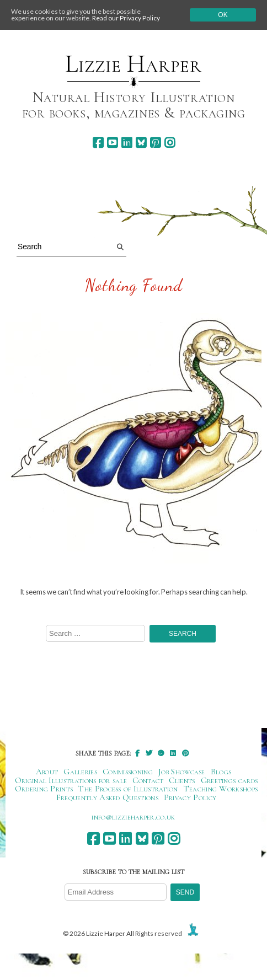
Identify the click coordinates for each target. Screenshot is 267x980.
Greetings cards (229, 780)
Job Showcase (182, 772)
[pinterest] (155, 143)
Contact (148, 780)
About (47, 772)
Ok (223, 15)
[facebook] (98, 143)
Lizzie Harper (133, 64)
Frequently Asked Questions (107, 797)
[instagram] (170, 143)
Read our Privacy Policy (126, 18)
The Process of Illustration (128, 789)
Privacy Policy (190, 797)
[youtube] (112, 143)
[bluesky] (141, 143)
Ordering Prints (44, 789)
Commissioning (128, 772)
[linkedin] (127, 143)
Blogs (221, 772)
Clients (182, 780)
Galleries (80, 772)
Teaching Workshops (221, 789)
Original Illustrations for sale (71, 780)
